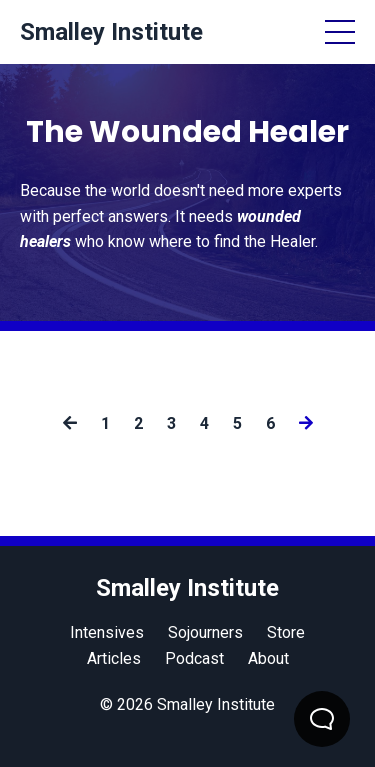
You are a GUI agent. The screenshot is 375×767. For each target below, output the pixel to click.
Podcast (194, 658)
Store (286, 632)
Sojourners (205, 632)
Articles (114, 658)
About (268, 658)
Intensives (107, 632)
